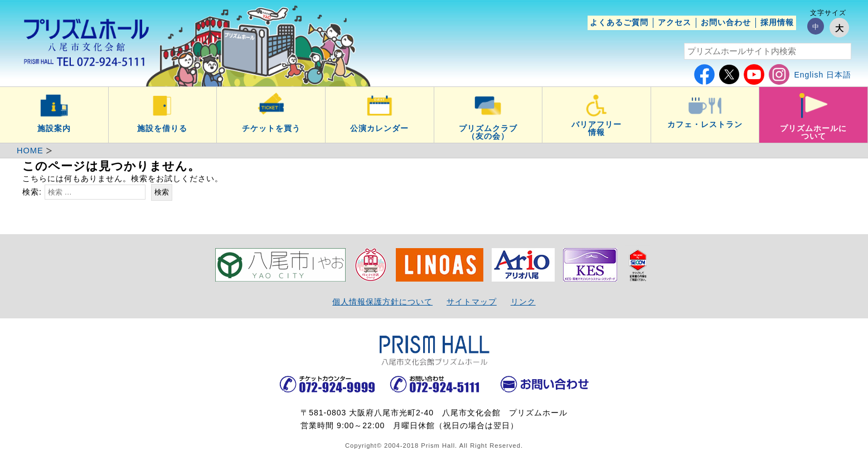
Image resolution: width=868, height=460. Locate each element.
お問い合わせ (726, 22)
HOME (30, 151)
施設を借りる (162, 128)
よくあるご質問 (619, 22)
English (809, 75)
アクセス (675, 22)
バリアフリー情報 (597, 128)
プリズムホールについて (813, 132)
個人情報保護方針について (382, 302)
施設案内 (54, 128)
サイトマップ (472, 302)
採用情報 (777, 22)
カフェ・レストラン (705, 124)
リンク (523, 302)
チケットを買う (271, 128)
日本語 (839, 75)
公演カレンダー (379, 128)
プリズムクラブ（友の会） (488, 132)
